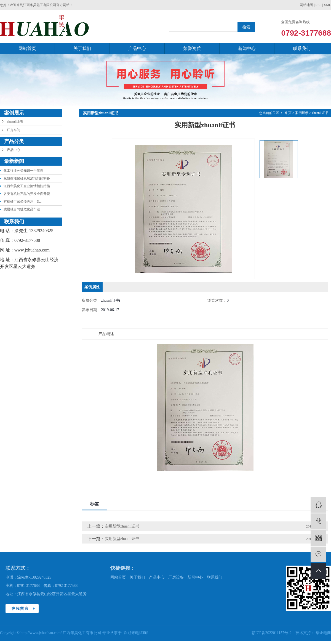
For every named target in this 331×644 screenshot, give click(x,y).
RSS (318, 5)
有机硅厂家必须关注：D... (23, 202)
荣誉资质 (192, 48)
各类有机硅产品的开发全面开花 (27, 194)
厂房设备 (176, 577)
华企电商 (323, 633)
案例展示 (302, 113)
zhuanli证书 (15, 121)
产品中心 (137, 48)
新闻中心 (247, 48)
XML (327, 5)
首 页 (288, 113)
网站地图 (306, 5)
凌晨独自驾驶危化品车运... (23, 209)
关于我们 (82, 48)
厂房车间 (14, 130)
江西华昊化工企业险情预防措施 (27, 186)
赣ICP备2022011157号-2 (272, 633)
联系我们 (302, 48)
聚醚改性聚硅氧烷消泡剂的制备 (27, 178)
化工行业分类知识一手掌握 (23, 171)
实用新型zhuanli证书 (122, 526)
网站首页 (27, 48)
